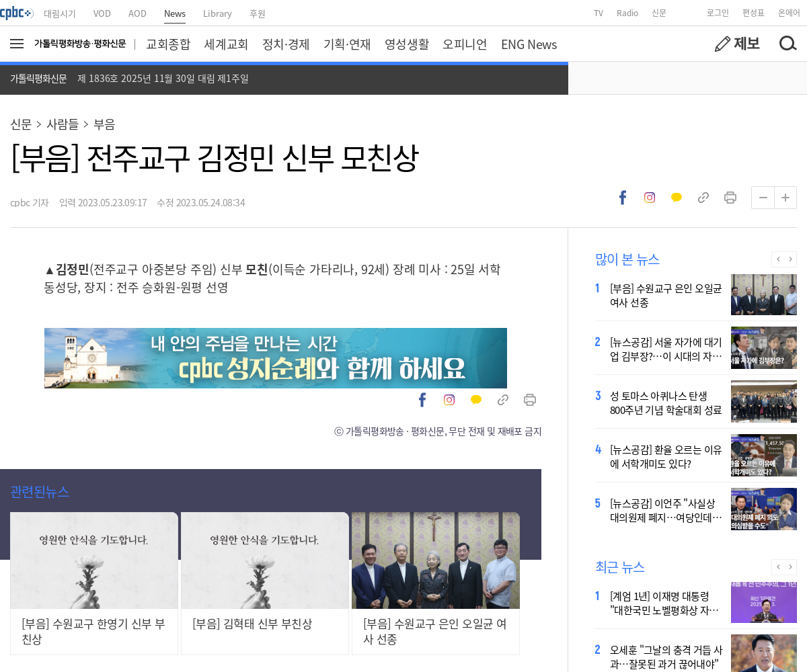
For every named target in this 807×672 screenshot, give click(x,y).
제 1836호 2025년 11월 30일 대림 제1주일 (163, 78)
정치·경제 (286, 44)
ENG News (529, 44)
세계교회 (226, 44)
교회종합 (168, 44)
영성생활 (407, 44)
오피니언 (465, 44)
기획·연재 (347, 44)
